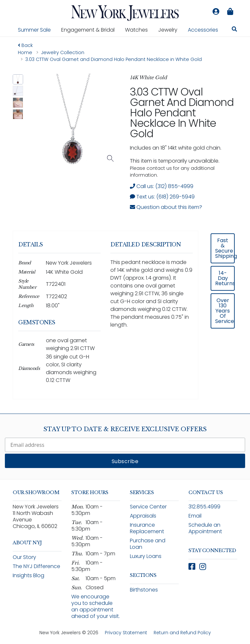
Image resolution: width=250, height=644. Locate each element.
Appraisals (143, 516)
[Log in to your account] (216, 12)
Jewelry (170, 30)
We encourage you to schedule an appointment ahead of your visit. (96, 606)
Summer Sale (34, 30)
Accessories (203, 30)
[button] (18, 80)
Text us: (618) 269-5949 (162, 197)
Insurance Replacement (147, 528)
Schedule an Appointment (205, 528)
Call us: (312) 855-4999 (162, 186)
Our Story (24, 557)
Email (195, 516)
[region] (125, 320)
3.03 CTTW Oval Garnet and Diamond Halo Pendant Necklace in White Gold (182, 113)
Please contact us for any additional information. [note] (172, 172)
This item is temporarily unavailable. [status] (175, 161)
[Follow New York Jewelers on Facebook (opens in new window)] (192, 567)
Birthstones (144, 590)
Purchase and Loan (148, 544)
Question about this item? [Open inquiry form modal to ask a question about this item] (166, 207)
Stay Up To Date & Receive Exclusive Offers (125, 429)
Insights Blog (28, 575)
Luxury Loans (146, 556)
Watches (139, 30)
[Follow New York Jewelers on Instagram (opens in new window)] (203, 567)
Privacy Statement (126, 633)
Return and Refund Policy (182, 633)
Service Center (148, 507)
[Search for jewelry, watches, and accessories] (234, 30)
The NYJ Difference (36, 566)
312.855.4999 (204, 507)
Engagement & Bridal (90, 30)
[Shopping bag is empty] (230, 12)
